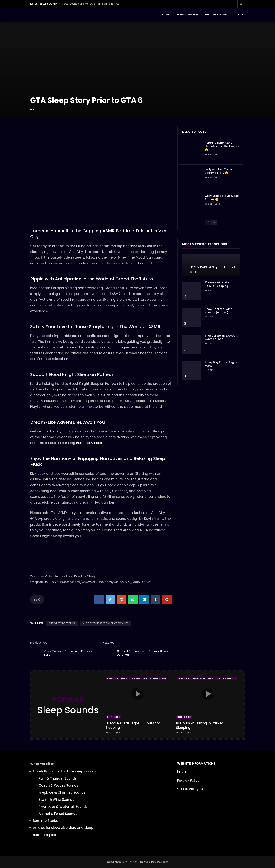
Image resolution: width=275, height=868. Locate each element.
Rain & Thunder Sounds (58, 778)
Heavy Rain (113, 679)
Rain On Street (158, 679)
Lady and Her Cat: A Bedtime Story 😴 (218, 171)
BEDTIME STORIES (216, 15)
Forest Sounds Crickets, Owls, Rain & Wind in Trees (91, 4)
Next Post (109, 643)
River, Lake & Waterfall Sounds (63, 807)
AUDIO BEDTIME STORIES (62, 623)
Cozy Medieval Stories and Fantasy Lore (68, 653)
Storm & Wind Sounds (56, 800)
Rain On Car (230, 679)
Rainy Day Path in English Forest (222, 364)
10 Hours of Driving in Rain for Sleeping (219, 284)
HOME (165, 15)
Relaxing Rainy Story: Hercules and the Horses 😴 (222, 146)
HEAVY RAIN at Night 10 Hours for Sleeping (221, 267)
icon (137, 694)
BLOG (241, 15)
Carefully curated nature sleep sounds (65, 771)
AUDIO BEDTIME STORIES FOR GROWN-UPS (106, 623)
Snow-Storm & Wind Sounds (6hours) (219, 311)
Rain (145, 679)
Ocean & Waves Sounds (58, 785)
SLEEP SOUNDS (186, 15)
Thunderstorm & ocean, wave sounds (221, 337)
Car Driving (184, 679)
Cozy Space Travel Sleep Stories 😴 (222, 198)
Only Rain (135, 679)
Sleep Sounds (113, 717)
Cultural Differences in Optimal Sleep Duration (142, 653)
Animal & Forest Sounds (58, 814)
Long (124, 679)
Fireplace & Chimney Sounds (62, 792)
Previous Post (39, 643)
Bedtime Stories (89, 443)
